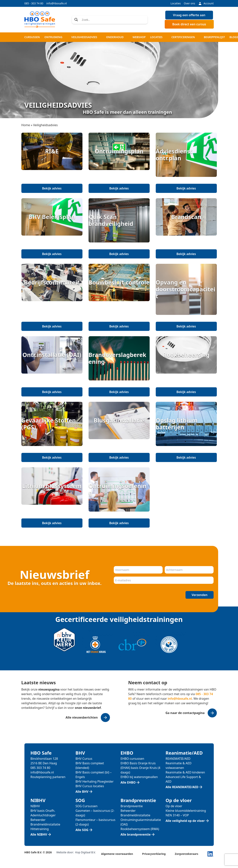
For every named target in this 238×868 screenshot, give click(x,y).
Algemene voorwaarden (117, 854)
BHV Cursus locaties (90, 786)
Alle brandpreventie (136, 834)
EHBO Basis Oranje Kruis (138, 763)
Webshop (139, 37)
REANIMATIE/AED (178, 759)
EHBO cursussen (132, 759)
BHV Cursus (84, 759)
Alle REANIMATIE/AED (182, 787)
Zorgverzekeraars (187, 854)
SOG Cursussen (87, 806)
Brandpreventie (132, 806)
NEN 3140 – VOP (177, 815)
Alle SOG (82, 830)
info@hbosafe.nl (57, 3)
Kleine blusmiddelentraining (186, 811)
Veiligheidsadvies (84, 37)
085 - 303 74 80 (34, 3)
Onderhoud (115, 37)
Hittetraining (40, 829)
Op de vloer (174, 806)
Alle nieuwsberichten (82, 717)
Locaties (176, 3)
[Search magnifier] (76, 20)
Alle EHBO (128, 782)
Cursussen (32, 37)
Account (206, 3)
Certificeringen (183, 37)
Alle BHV (82, 792)
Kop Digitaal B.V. (86, 852)
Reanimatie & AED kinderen (185, 772)
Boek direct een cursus (189, 24)
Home (26, 125)
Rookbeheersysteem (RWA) (140, 829)
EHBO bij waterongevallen (139, 777)
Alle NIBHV (39, 834)
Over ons (189, 3)
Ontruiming (53, 37)
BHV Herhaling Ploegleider (95, 781)
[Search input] (113, 20)
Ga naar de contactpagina (185, 713)
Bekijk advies (52, 188)
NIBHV (35, 806)
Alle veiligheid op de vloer (185, 821)
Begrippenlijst (214, 37)
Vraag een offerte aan (189, 15)
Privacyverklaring (154, 854)
